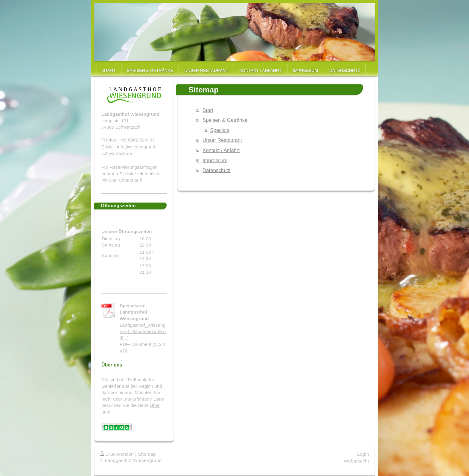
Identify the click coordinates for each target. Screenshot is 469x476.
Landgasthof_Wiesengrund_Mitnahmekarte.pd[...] (143, 331)
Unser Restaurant (222, 140)
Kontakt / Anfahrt (221, 150)
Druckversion (117, 454)
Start (208, 110)
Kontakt (125, 180)
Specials (219, 130)
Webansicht (356, 461)
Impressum (215, 161)
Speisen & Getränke (225, 120)
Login (363, 454)
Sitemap (147, 454)
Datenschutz (216, 170)
